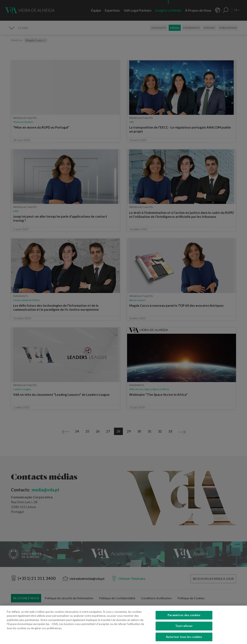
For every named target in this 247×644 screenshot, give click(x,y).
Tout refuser (184, 630)
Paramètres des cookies (184, 620)
